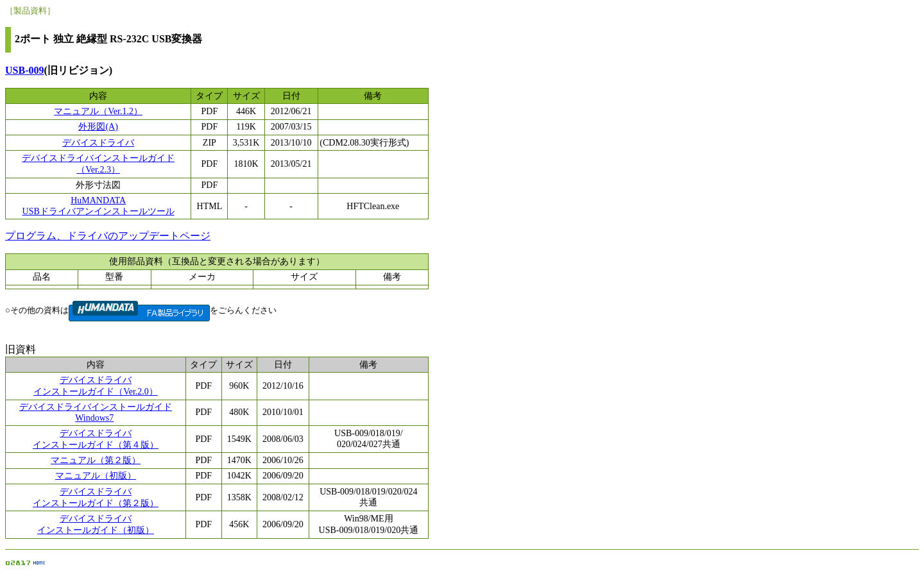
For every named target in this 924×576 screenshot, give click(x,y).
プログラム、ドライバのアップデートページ (108, 236)
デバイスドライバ (98, 143)
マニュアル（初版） (96, 476)
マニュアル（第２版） (96, 460)
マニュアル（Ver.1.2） (98, 111)
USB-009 (24, 70)
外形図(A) (98, 127)
